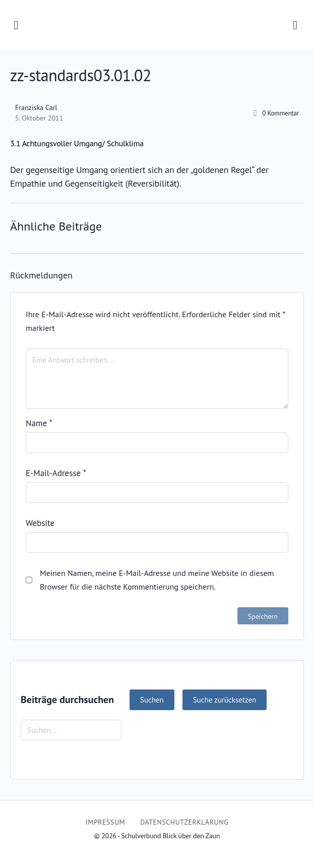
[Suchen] (295, 25)
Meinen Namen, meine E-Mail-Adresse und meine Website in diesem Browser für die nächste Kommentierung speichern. (157, 580)
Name (39, 423)
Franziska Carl (36, 107)
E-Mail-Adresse (56, 473)
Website (40, 523)
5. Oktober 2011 (39, 118)
